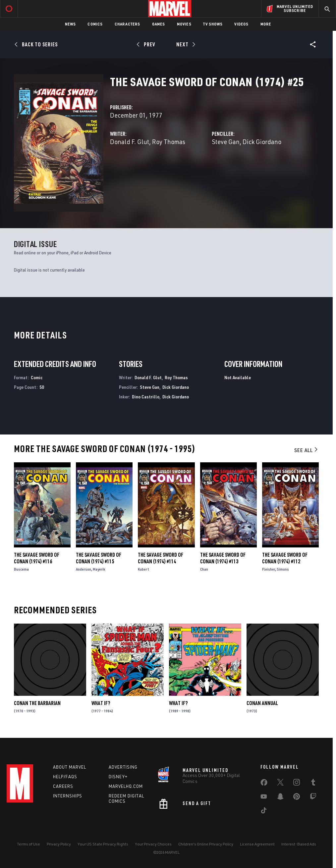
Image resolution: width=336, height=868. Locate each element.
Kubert (143, 569)
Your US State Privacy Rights (103, 844)
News (70, 24)
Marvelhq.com (126, 786)
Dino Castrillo (146, 397)
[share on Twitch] (313, 798)
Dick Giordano (262, 142)
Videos (241, 24)
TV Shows (213, 24)
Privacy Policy (59, 844)
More (266, 24)
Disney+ (118, 777)
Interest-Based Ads (299, 844)
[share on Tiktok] (264, 812)
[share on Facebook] (264, 784)
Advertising (123, 767)
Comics (95, 24)
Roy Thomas (169, 142)
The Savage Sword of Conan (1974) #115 (99, 558)
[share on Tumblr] (313, 784)
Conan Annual (262, 703)
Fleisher (269, 569)
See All (307, 450)
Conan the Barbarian (37, 703)
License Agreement (257, 844)
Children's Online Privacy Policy (206, 844)
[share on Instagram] (297, 784)
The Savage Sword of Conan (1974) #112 (285, 558)
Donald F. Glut (130, 142)
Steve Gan (226, 142)
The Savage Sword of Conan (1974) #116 (37, 558)
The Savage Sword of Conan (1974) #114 (161, 558)
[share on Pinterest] (297, 798)
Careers (63, 786)
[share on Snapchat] (280, 798)
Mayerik (99, 569)
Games (159, 24)
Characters (127, 24)
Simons (283, 569)
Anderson (84, 569)
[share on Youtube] (264, 798)
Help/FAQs (65, 777)
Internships (68, 796)
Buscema (21, 569)
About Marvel (70, 767)
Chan (204, 569)
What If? (101, 703)
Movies (184, 24)
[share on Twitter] (280, 784)
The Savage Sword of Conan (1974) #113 (223, 558)
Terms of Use (28, 844)
